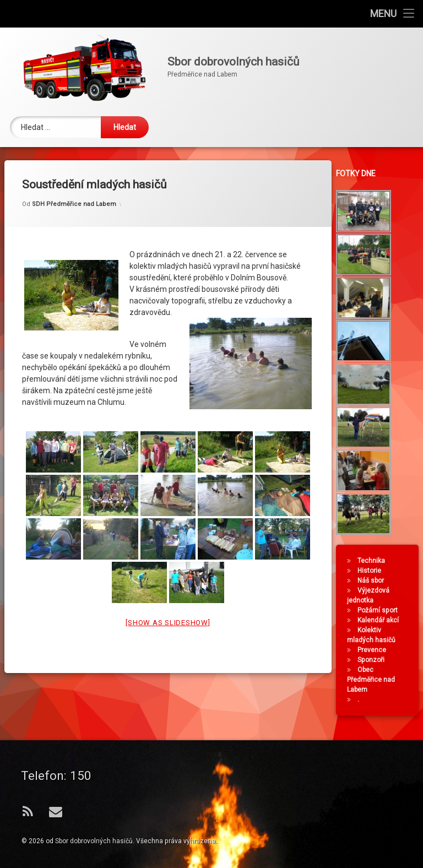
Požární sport (379, 610)
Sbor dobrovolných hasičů (94, 841)
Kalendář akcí (380, 620)
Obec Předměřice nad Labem (373, 680)
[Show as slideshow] (168, 612)
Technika (373, 561)
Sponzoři (373, 660)
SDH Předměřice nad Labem (74, 194)
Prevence (373, 650)
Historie (371, 571)
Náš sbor (372, 581)
